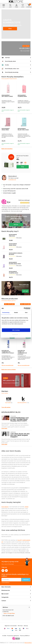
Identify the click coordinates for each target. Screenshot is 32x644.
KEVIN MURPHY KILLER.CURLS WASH (23, 129)
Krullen (5, 65)
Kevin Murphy (5, 507)
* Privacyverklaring (5, 582)
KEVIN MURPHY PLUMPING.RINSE (22, 96)
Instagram (6, 570)
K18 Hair (6, 58)
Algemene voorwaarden (11, 626)
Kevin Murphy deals (9, 61)
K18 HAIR (9, 400)
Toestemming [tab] (6, 312)
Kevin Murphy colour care (10, 69)
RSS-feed (20, 626)
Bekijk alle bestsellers (7, 149)
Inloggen (16, 6)
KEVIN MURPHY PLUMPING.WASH (14, 272)
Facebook (3, 570)
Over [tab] (26, 312)
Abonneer (26, 580)
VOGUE (26, 507)
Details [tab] (16, 312)
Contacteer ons (12, 180)
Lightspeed (16, 636)
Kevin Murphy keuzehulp (10, 72)
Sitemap (26, 626)
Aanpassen (16, 334)
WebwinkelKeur (28, 643)
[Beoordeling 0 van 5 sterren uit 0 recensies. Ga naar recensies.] (15, 238)
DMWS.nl (27, 636)
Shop (10, 29)
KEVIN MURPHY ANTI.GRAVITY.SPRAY (7, 96)
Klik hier (16, 221)
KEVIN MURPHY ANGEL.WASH (13, 245)
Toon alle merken (6, 407)
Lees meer (4, 428)
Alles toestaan (16, 330)
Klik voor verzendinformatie (7, 365)
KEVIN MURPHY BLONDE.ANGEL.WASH (15, 263)
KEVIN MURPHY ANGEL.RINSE (6, 129)
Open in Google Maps (9, 613)
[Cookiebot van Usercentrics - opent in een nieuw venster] (24, 308)
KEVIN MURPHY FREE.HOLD (13, 235)
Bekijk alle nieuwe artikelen (9, 369)
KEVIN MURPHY (23, 400)
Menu (4, 6)
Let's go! (16, 288)
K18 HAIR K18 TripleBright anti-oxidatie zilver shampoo (8, 352)
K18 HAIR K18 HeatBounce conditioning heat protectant (22, 352)
